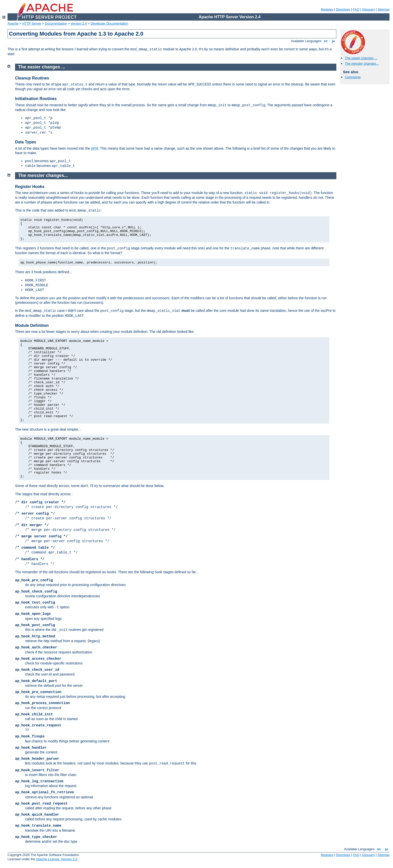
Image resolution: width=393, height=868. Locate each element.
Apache (13, 23)
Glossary (368, 9)
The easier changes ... (361, 58)
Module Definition (32, 325)
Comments (353, 77)
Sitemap (383, 9)
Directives (343, 9)
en (326, 41)
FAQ (356, 9)
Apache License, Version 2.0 (57, 859)
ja (333, 41)
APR (95, 148)
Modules (327, 9)
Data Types (26, 142)
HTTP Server (32, 23)
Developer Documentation (110, 23)
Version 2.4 (79, 23)
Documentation (56, 23)
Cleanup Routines (32, 78)
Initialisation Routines (36, 99)
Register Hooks (30, 187)
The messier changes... (362, 64)
